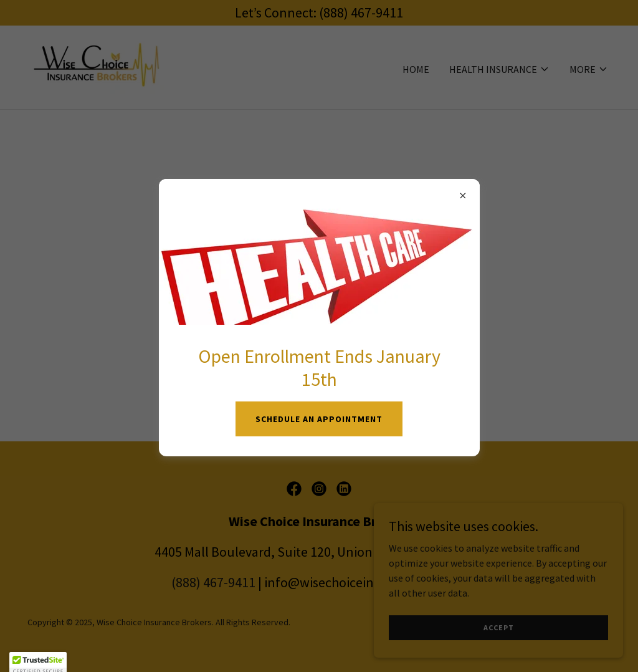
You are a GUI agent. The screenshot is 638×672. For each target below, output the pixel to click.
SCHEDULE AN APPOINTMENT (319, 419)
